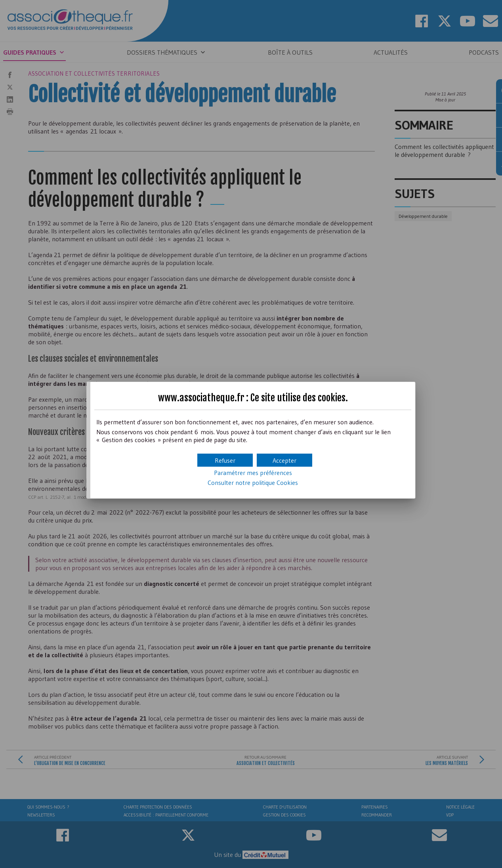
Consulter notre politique (253, 483)
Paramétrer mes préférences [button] (253, 473)
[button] (284, 460)
